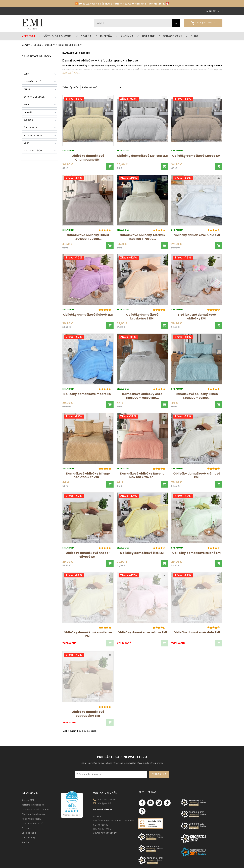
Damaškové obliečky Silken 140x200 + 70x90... (197, 396)
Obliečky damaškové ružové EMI (142, 632)
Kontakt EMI (28, 800)
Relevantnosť (102, 87)
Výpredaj (28, 36)
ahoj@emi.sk (105, 803)
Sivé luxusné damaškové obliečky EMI (197, 317)
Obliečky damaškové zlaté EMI (197, 632)
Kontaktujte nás (105, 793)
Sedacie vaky (173, 36)
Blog (194, 36)
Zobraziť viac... (71, 73)
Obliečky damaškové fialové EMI (88, 315)
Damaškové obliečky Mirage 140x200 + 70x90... (88, 475)
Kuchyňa (127, 36)
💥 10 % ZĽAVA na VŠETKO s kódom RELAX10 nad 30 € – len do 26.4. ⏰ (122, 4)
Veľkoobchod (29, 833)
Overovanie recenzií (32, 824)
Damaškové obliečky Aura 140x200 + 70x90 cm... (142, 396)
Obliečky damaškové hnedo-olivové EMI (88, 555)
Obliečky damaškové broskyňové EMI (142, 317)
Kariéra (25, 842)
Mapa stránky (29, 838)
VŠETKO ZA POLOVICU (58, 36)
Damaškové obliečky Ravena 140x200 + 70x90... (142, 475)
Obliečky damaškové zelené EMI (197, 553)
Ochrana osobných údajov (36, 810)
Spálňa (86, 36)
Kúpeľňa (106, 36)
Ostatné (148, 36)
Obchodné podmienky (33, 814)
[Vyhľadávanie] (133, 23)
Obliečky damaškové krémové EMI (197, 475)
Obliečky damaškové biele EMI (197, 235)
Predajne (26, 828)
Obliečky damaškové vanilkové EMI (88, 634)
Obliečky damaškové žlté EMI (142, 553)
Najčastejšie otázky (32, 819)
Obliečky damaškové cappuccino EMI (88, 714)
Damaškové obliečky (37, 56)
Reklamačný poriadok (33, 805)
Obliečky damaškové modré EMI (88, 394)
